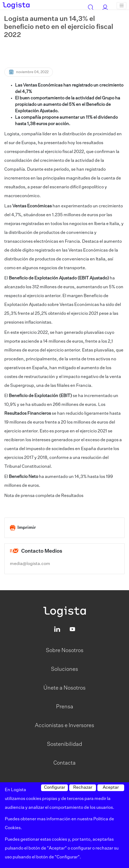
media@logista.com (30, 564)
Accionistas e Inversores (64, 725)
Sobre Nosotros (65, 650)
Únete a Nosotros (64, 688)
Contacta (64, 763)
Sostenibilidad (64, 744)
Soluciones (64, 669)
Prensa (65, 707)
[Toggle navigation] (121, 6)
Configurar (55, 788)
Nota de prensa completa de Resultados (44, 496)
